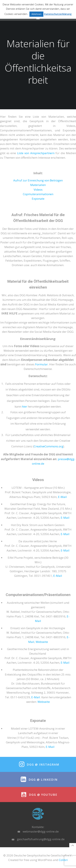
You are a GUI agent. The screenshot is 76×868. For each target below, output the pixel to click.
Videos (38, 190)
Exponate (38, 199)
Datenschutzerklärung (58, 14)
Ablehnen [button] (36, 14)
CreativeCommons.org (49, 446)
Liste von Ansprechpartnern (36, 153)
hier (24, 406)
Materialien (38, 185)
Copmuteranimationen (38, 194)
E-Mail (62, 497)
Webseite (42, 642)
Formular (41, 364)
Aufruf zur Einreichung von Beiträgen (38, 180)
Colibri (63, 860)
